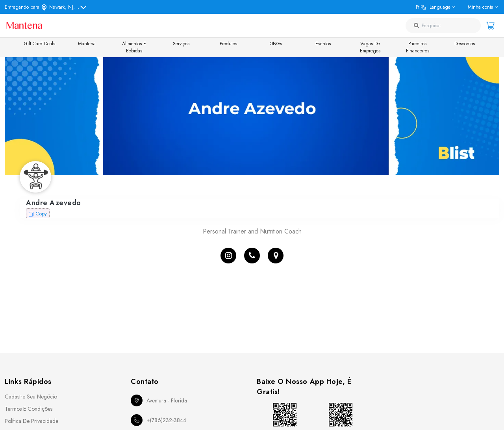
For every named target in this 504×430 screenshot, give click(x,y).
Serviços (181, 44)
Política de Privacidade (31, 421)
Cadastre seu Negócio (31, 397)
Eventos (323, 44)
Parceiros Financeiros (418, 47)
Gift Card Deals (40, 44)
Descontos (465, 44)
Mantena (87, 44)
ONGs (276, 44)
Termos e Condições (29, 409)
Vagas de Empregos (370, 47)
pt (433, 7)
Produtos (228, 44)
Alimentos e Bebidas (134, 47)
